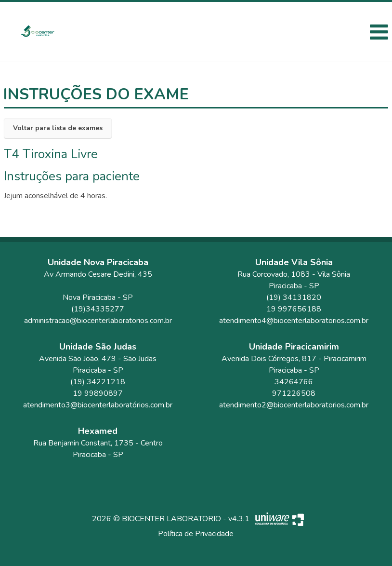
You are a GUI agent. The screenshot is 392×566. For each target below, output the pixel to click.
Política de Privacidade (196, 534)
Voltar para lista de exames (58, 128)
